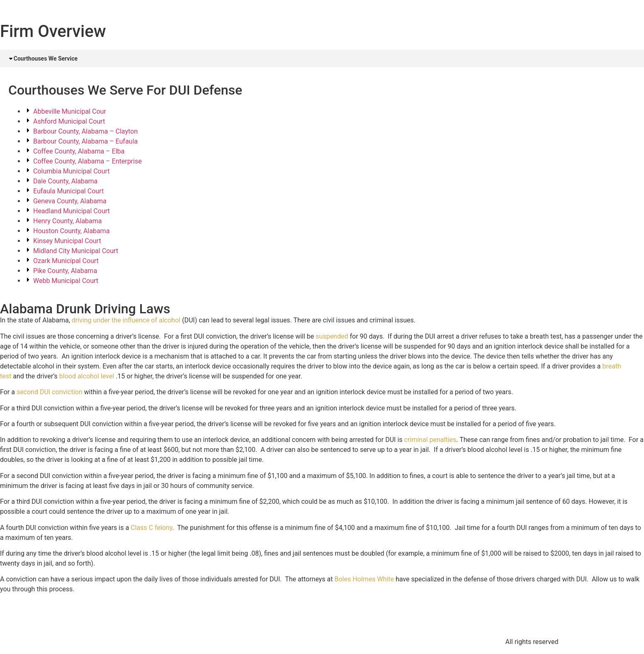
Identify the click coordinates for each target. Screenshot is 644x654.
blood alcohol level (87, 377)
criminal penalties (430, 440)
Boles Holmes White (364, 580)
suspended (332, 337)
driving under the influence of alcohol (126, 321)
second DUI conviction (50, 393)
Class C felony (151, 528)
